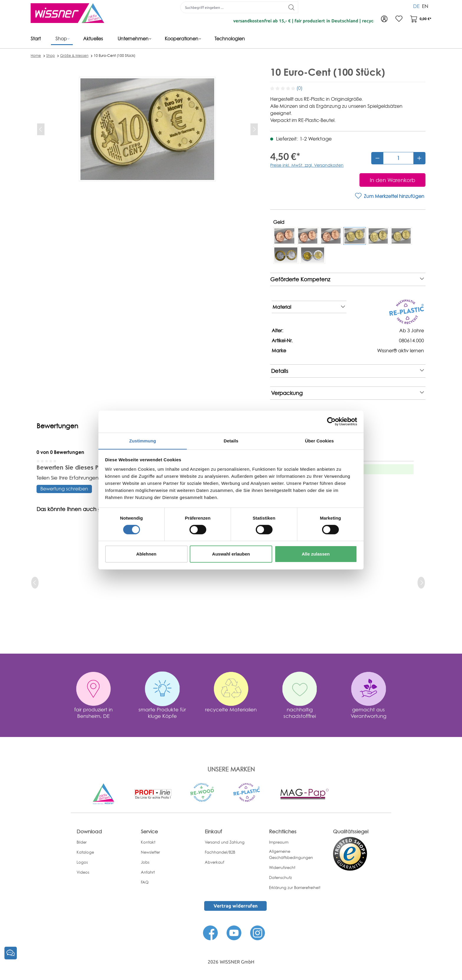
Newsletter (150, 852)
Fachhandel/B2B (220, 852)
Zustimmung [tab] (143, 441)
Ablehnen (146, 554)
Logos (82, 862)
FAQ (145, 882)
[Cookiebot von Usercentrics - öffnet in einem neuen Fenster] (331, 421)
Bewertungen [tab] (57, 426)
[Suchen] (292, 7)
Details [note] (348, 371)
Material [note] (309, 307)
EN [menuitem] (425, 6)
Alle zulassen (316, 554)
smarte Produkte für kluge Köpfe (162, 713)
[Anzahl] (398, 158)
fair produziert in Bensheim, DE (93, 713)
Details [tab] (231, 441)
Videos (83, 872)
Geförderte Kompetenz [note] (347, 279)
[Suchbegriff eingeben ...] (233, 7)
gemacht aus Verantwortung (368, 713)
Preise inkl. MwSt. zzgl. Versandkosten (307, 165)
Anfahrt (148, 872)
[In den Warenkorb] (392, 180)
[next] (421, 583)
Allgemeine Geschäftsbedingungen (291, 854)
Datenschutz (280, 877)
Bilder (82, 842)
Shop (51, 56)
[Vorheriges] (41, 129)
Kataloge (85, 852)
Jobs (145, 862)
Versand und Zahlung (225, 842)
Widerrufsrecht (282, 867)
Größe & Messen (74, 56)
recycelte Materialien (231, 709)
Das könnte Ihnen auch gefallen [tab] (78, 509)
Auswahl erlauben (231, 554)
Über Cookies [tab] (319, 441)
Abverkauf (214, 862)
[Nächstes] (254, 129)
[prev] (35, 583)
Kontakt (148, 842)
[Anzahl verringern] (377, 158)
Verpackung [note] (348, 393)
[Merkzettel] (399, 19)
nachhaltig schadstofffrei (300, 713)
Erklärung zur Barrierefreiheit (295, 888)
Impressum (279, 842)
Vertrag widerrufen (236, 906)
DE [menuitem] (416, 6)
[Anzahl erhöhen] (419, 158)
